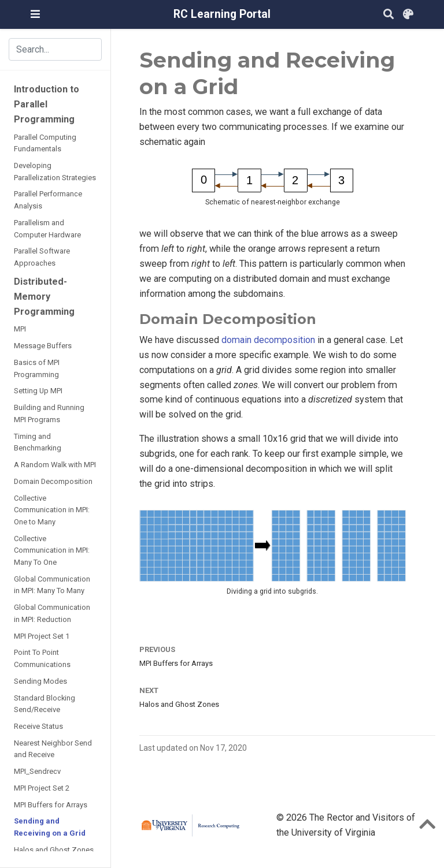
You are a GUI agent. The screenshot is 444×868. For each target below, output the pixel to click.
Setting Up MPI (38, 391)
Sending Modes (40, 681)
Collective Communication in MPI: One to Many (52, 510)
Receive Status (38, 726)
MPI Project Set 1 (42, 636)
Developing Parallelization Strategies (55, 172)
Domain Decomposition (53, 481)
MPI (20, 329)
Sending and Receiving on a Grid (50, 827)
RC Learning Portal (222, 14)
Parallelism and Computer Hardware (47, 229)
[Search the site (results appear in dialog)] (55, 49)
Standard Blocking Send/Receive (45, 704)
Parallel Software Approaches (42, 257)
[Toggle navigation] (35, 14)
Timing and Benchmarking (38, 442)
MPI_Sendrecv (37, 771)
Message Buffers (43, 346)
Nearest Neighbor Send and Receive (53, 749)
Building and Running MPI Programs (49, 413)
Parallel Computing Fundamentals (45, 143)
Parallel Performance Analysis (48, 200)
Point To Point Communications (42, 658)
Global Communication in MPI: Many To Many (52, 585)
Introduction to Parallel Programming (47, 104)
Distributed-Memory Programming (44, 297)
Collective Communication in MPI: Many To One (52, 550)
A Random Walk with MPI (55, 465)
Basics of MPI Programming (37, 368)
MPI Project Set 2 (42, 788)
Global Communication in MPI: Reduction (52, 613)
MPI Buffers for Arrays (51, 805)
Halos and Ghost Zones (54, 850)
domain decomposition (268, 340)
